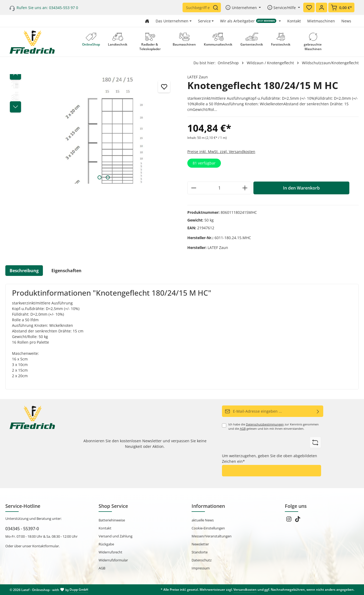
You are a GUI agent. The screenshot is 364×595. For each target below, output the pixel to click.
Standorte (200, 552)
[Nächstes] (15, 107)
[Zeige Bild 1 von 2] (100, 177)
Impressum (201, 568)
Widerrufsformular (113, 560)
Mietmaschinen (321, 21)
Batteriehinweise (112, 520)
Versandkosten (245, 590)
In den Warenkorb (301, 188)
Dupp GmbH (79, 590)
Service (204, 21)
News (346, 21)
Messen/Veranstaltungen (212, 536)
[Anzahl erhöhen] (245, 188)
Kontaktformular (46, 546)
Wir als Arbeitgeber (248, 21)
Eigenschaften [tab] (66, 271)
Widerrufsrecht (110, 552)
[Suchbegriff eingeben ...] (198, 7)
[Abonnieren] (318, 411)
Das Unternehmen (172, 21)
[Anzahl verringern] (194, 188)
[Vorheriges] (15, 74)
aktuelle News (203, 520)
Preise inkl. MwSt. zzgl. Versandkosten (221, 152)
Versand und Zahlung (116, 536)
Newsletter (200, 544)
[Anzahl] (219, 188)
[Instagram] (289, 521)
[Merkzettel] (309, 7)
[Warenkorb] (341, 7)
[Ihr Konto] (321, 7)
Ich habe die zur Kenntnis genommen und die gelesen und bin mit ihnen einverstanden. (274, 427)
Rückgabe (106, 544)
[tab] (24, 271)
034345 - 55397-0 (22, 529)
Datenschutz (202, 560)
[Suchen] (217, 7)
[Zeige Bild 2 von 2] (108, 177)
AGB (243, 429)
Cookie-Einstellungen (208, 528)
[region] (91, 129)
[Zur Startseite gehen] (147, 21)
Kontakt (294, 21)
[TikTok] (298, 521)
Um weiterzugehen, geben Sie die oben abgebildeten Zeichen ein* (270, 459)
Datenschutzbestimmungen (265, 424)
